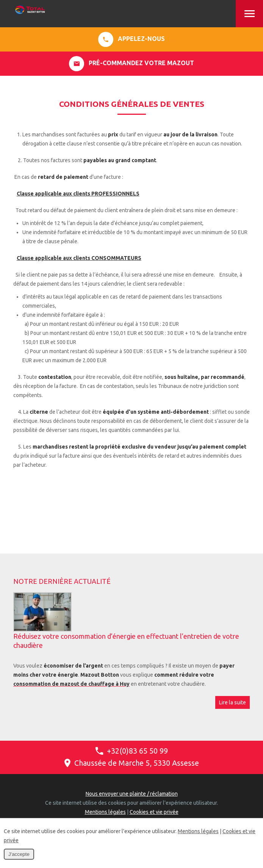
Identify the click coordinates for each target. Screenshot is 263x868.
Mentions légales (105, 812)
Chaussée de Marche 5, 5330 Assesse (132, 763)
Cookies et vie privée (154, 812)
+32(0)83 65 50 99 (132, 751)
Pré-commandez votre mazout (131, 64)
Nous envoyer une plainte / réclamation (132, 794)
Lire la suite (232, 702)
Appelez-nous (131, 39)
